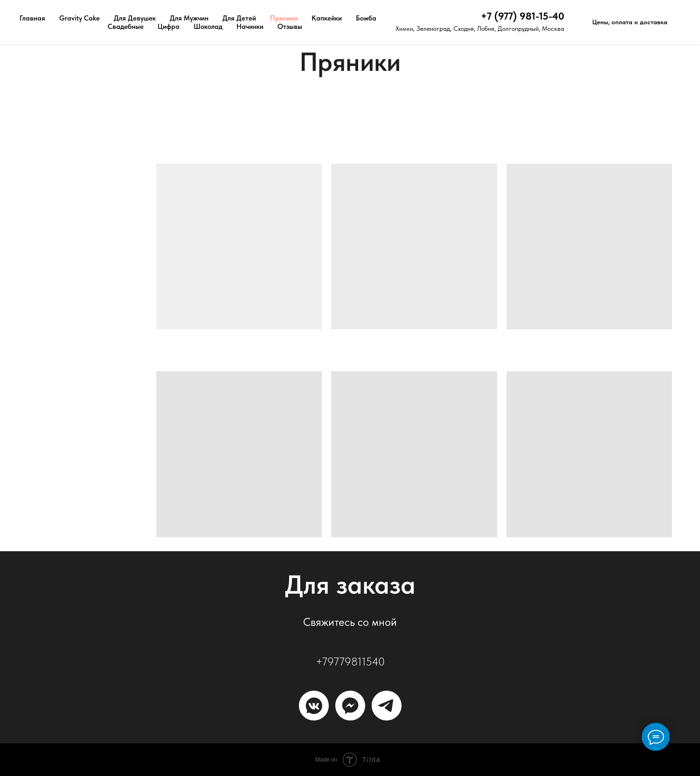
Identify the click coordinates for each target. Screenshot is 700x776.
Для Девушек (135, 18)
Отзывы (290, 27)
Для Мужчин (189, 18)
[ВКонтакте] (314, 706)
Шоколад (208, 27)
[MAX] (350, 706)
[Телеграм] (387, 706)
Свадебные (126, 27)
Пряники (284, 18)
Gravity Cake (80, 18)
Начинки (250, 27)
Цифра (169, 27)
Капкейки (327, 18)
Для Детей (239, 18)
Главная (32, 18)
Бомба (366, 18)
